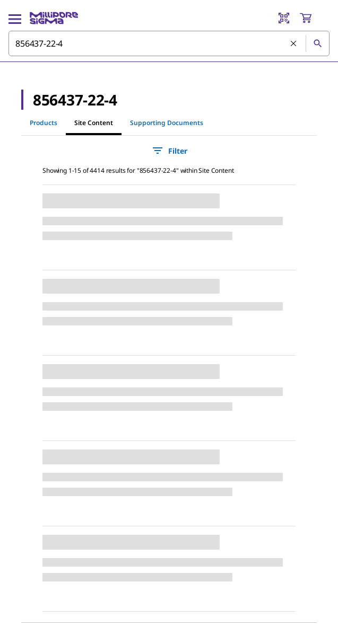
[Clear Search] (294, 44)
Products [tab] (44, 123)
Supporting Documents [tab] (167, 123)
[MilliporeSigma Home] (54, 18)
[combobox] (169, 43)
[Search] (317, 43)
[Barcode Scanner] (284, 18)
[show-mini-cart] (314, 18)
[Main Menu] (15, 18)
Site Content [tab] (94, 123)
